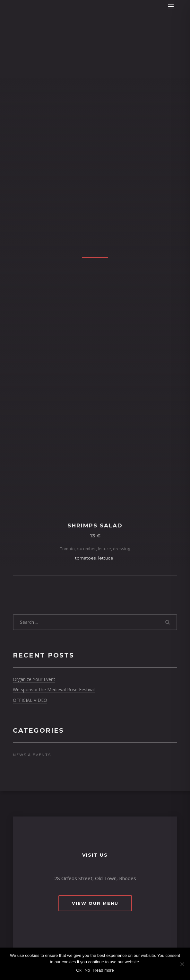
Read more (103, 970)
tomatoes (85, 558)
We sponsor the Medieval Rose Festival (54, 689)
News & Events (32, 755)
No (87, 970)
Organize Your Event (34, 679)
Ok (79, 970)
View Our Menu (95, 903)
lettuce (106, 558)
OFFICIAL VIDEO (30, 700)
